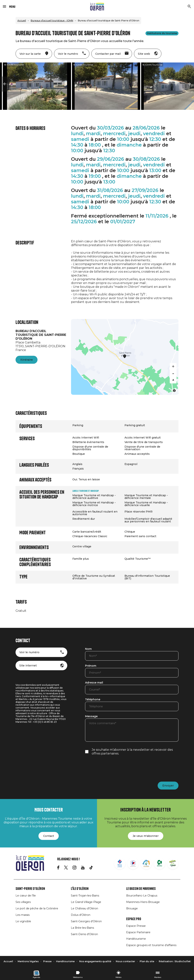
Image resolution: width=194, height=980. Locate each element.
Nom (88, 649)
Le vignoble (23, 921)
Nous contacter (125, 961)
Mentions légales (28, 961)
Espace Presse (136, 926)
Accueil (22, 21)
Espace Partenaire (138, 932)
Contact (49, 836)
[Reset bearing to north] (173, 380)
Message (91, 716)
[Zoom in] (173, 366)
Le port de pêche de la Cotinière (37, 908)
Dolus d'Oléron (81, 915)
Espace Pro (134, 919)
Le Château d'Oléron (84, 908)
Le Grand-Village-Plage (86, 902)
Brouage (132, 908)
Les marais (23, 915)
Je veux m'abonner (146, 836)
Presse (47, 961)
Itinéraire (27, 360)
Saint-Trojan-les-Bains (85, 896)
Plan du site (147, 961)
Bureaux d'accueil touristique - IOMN (52, 21)
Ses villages (23, 902)
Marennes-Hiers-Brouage (143, 902)
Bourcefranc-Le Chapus (142, 896)
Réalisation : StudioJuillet (175, 961)
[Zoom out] (173, 373)
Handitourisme (136, 939)
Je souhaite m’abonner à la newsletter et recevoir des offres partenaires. (132, 752)
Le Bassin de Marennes (141, 889)
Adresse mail (94, 683)
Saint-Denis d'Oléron (84, 934)
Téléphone (93, 700)
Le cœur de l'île (26, 896)
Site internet (28, 666)
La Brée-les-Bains (82, 928)
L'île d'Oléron (80, 889)
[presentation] (114, 769)
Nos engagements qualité (95, 961)
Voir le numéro (29, 652)
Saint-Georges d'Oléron (86, 921)
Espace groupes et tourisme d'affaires (151, 945)
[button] (5, 84)
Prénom (91, 666)
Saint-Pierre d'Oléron (30, 889)
